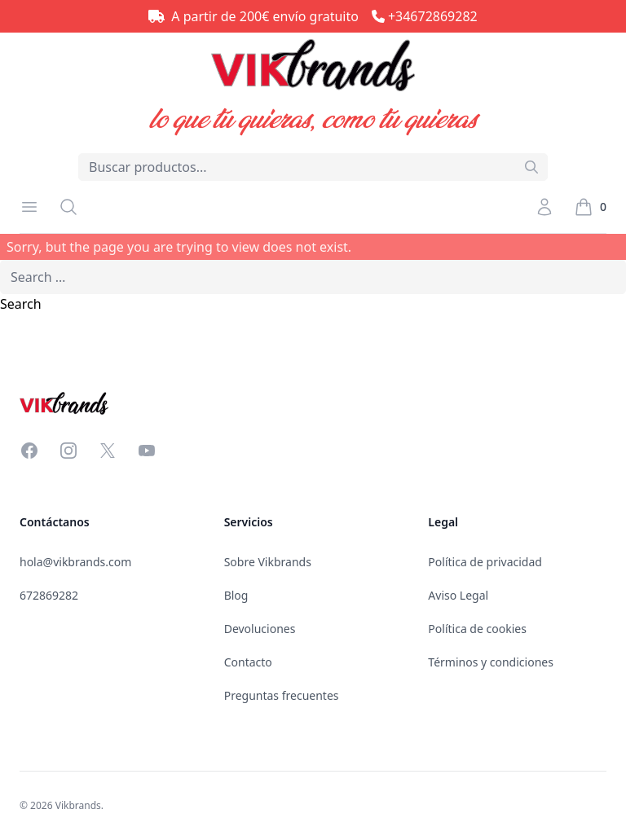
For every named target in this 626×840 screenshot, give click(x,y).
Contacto (248, 662)
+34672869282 (433, 16)
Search (21, 304)
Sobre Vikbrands (268, 562)
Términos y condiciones (491, 662)
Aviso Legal (458, 595)
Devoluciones (260, 629)
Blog (236, 595)
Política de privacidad (485, 562)
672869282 (49, 595)
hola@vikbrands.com (75, 562)
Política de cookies (477, 629)
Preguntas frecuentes (282, 695)
